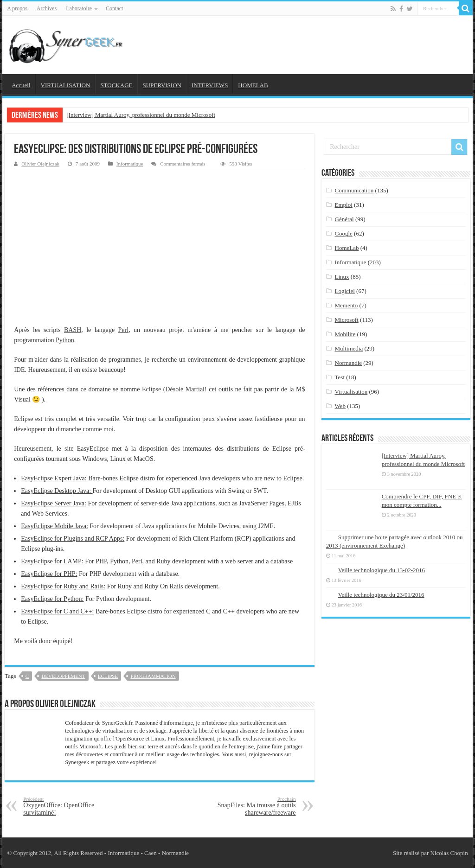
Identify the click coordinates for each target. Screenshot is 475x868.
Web (340, 406)
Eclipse (153, 389)
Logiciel (345, 291)
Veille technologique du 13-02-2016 (382, 570)
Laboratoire (79, 8)
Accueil (21, 85)
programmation (153, 676)
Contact (114, 8)
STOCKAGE (116, 85)
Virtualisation (351, 392)
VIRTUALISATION (66, 85)
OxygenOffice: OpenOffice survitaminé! (71, 806)
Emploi (344, 205)
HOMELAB (253, 85)
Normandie (348, 363)
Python (65, 340)
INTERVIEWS (210, 85)
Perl (124, 330)
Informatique (130, 164)
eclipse (108, 676)
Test (340, 377)
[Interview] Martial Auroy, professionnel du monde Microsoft (141, 115)
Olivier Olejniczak (40, 164)
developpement (63, 676)
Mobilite (345, 334)
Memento (347, 305)
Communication (354, 190)
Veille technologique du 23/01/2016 (381, 595)
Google (344, 233)
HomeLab (347, 248)
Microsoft (347, 320)
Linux (342, 277)
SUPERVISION (162, 85)
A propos (17, 8)
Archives (47, 8)
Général (344, 219)
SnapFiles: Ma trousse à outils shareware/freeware (248, 806)
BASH (73, 330)
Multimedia (349, 348)
